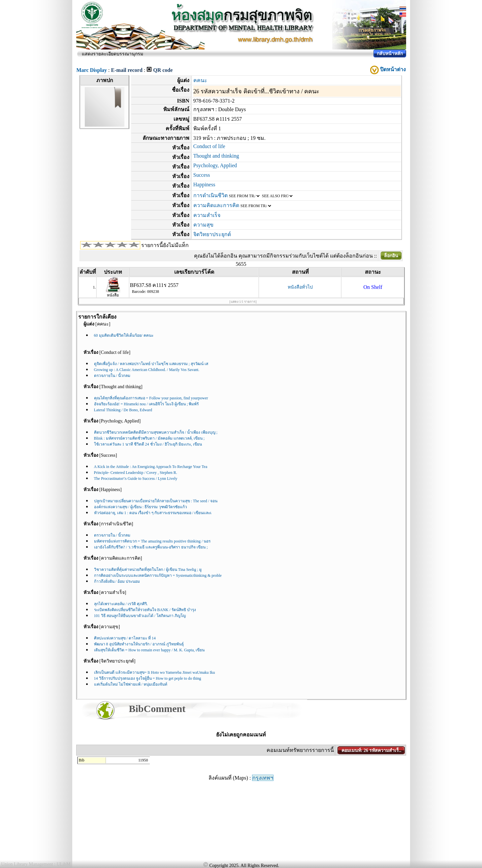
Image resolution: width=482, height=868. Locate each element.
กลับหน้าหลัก (390, 54)
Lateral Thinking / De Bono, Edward (123, 410)
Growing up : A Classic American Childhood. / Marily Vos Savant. (147, 370)
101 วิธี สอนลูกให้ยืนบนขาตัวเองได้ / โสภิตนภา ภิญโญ (140, 616)
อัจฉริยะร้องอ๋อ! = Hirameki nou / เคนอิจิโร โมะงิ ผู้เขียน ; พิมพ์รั (146, 404)
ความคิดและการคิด (216, 205)
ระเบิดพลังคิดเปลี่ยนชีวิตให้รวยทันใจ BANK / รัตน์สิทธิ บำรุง (145, 610)
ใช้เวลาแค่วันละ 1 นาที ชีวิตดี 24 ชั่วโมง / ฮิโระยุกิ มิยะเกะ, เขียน (148, 444)
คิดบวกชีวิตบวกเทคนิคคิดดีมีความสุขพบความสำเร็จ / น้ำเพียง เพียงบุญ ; (156, 432)
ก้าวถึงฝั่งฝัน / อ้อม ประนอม (117, 581)
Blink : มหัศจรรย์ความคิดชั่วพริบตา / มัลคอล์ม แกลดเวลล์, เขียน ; (149, 438)
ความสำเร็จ (207, 215)
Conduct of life (209, 146)
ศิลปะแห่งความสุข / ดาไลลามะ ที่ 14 (125, 638)
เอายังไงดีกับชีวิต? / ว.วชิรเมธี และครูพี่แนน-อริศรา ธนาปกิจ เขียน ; (151, 547)
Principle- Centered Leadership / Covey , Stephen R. (136, 473)
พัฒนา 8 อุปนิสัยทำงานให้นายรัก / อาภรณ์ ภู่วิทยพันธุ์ (139, 644)
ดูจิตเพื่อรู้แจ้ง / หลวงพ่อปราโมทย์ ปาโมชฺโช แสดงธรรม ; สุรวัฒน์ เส (151, 364)
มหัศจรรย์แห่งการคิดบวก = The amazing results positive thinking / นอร (152, 541)
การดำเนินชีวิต (210, 195)
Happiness (204, 185)
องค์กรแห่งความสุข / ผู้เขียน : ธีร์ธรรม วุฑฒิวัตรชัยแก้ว (141, 507)
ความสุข (203, 225)
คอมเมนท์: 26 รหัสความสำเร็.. (371, 750)
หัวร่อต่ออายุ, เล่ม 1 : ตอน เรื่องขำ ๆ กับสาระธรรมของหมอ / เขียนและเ (153, 513)
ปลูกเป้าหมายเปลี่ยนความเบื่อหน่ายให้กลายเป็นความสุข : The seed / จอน (156, 501)
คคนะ (200, 80)
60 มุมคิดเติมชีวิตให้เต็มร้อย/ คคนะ (124, 335)
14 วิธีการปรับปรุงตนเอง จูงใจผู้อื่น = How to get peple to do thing (148, 678)
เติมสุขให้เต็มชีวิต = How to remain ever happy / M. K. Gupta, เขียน (149, 650)
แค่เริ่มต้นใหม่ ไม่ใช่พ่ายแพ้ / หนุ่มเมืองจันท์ (131, 684)
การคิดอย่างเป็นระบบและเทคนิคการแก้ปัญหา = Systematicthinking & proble (158, 575)
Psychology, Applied (215, 165)
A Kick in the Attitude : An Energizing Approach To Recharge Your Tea (151, 467)
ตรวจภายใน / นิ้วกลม (112, 376)
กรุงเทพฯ (263, 778)
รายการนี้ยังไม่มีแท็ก (165, 245)
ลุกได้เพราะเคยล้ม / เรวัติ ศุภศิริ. (121, 604)
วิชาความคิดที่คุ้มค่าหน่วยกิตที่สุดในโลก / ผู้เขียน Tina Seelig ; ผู (148, 570)
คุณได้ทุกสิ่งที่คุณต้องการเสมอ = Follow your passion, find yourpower (151, 398)
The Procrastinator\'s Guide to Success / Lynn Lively (136, 479)
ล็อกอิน (391, 256)
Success (202, 175)
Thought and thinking (216, 156)
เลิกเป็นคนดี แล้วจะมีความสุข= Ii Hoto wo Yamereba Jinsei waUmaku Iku (155, 672)
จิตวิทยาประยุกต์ (212, 234)
